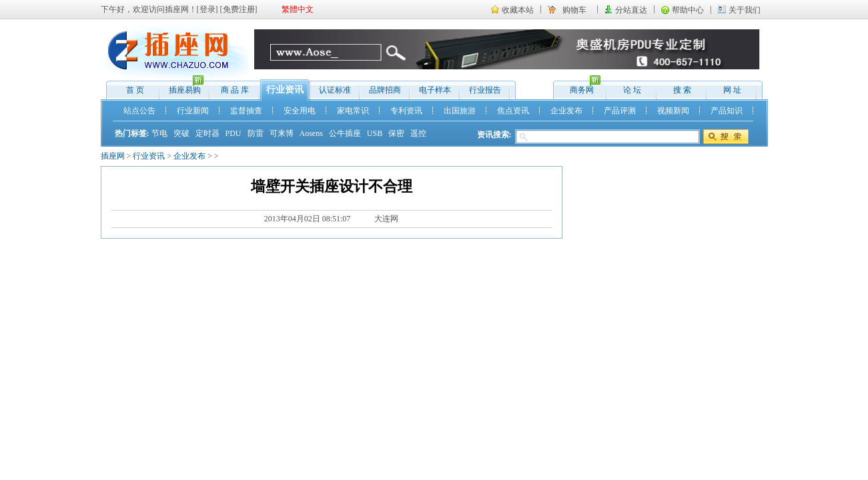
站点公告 (139, 111)
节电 (159, 133)
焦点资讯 (513, 111)
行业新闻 (193, 111)
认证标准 (335, 90)
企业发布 (566, 111)
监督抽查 (246, 111)
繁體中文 (298, 9)
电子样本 (435, 90)
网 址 (732, 90)
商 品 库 (235, 90)
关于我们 (745, 10)
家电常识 (353, 111)
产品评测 (620, 111)
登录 (207, 9)
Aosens (311, 133)
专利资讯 (406, 111)
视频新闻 (673, 111)
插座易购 (182, 87)
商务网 (579, 87)
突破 (181, 133)
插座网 (113, 156)
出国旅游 (460, 111)
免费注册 (239, 9)
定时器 (207, 133)
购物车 (574, 10)
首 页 (135, 90)
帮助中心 (688, 10)
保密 (396, 133)
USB (375, 133)
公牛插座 (345, 133)
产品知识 (727, 111)
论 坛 (632, 90)
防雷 (256, 133)
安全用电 (300, 111)
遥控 (418, 133)
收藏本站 (518, 10)
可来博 (282, 133)
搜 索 (682, 90)
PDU (234, 133)
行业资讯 (285, 90)
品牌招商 (385, 90)
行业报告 (485, 90)
